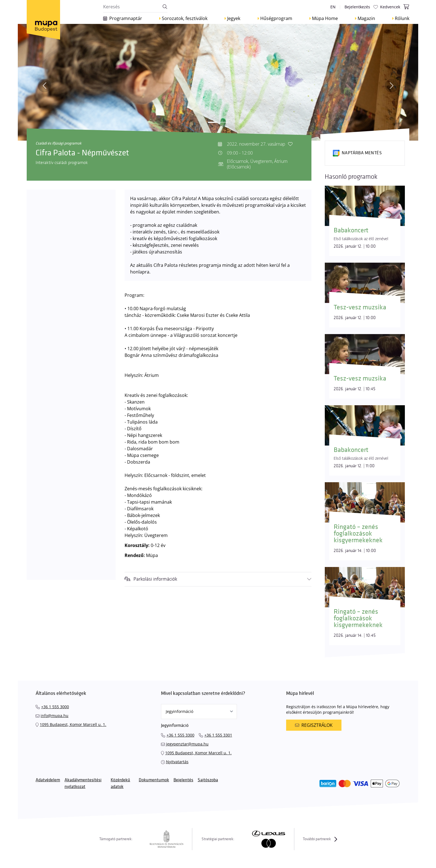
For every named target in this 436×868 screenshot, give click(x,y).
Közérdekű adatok (120, 783)
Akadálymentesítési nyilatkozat (83, 783)
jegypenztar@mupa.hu (187, 744)
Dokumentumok (154, 780)
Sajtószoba (208, 780)
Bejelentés (183, 780)
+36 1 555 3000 (55, 707)
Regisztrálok (314, 725)
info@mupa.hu (54, 716)
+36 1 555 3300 (180, 735)
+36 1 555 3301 (218, 735)
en (333, 7)
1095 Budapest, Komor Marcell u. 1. (73, 724)
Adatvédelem (48, 780)
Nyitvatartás (177, 762)
